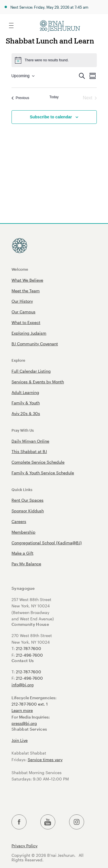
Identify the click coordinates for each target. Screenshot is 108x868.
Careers (19, 521)
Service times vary (45, 760)
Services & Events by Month (38, 382)
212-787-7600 (29, 648)
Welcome (20, 269)
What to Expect (26, 322)
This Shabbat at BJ (29, 451)
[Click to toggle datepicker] (23, 76)
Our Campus (23, 312)
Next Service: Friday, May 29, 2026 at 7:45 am (49, 7)
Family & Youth (26, 403)
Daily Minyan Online (30, 441)
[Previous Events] (20, 98)
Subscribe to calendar (51, 117)
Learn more (22, 710)
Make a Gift (22, 553)
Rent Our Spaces (28, 500)
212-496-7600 (29, 655)
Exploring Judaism (29, 333)
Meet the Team (26, 291)
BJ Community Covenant (35, 344)
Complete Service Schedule (38, 462)
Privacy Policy (24, 846)
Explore (18, 360)
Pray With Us (23, 430)
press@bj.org (24, 723)
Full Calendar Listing (31, 371)
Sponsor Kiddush (28, 511)
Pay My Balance (26, 564)
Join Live (20, 740)
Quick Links (22, 489)
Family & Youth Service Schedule (43, 473)
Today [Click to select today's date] (54, 97)
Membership (23, 532)
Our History (22, 301)
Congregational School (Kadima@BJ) (47, 543)
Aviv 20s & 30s (26, 413)
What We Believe (27, 280)
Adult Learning (25, 392)
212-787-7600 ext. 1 (30, 704)
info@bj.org (23, 685)
